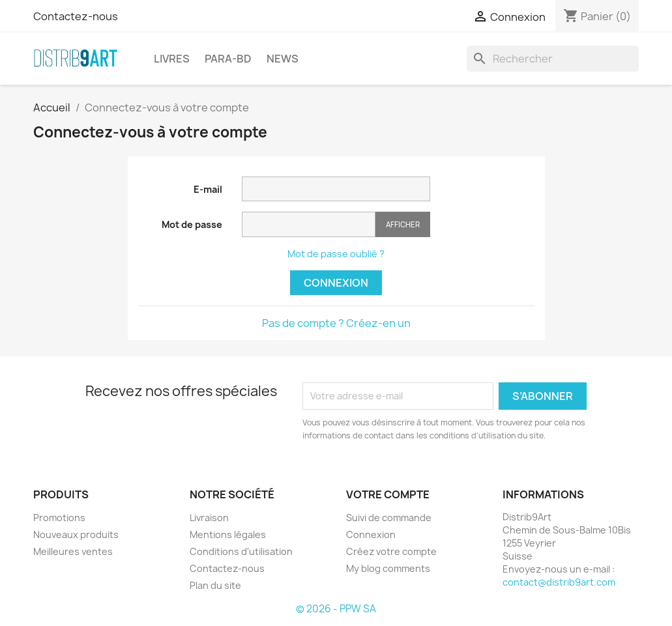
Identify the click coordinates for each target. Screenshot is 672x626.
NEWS (283, 59)
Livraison (209, 518)
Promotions (59, 518)
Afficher (403, 224)
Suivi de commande (389, 518)
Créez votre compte (391, 551)
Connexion (336, 283)
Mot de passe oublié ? (336, 254)
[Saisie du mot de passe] (309, 224)
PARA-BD (228, 59)
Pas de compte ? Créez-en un (336, 323)
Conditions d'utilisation (241, 551)
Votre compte (388, 494)
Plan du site (215, 585)
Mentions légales (228, 534)
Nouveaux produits (76, 534)
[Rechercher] (553, 59)
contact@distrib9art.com (559, 582)
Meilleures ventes (73, 551)
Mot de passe (192, 224)
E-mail (208, 189)
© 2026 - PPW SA (336, 609)
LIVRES (172, 59)
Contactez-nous (76, 16)
